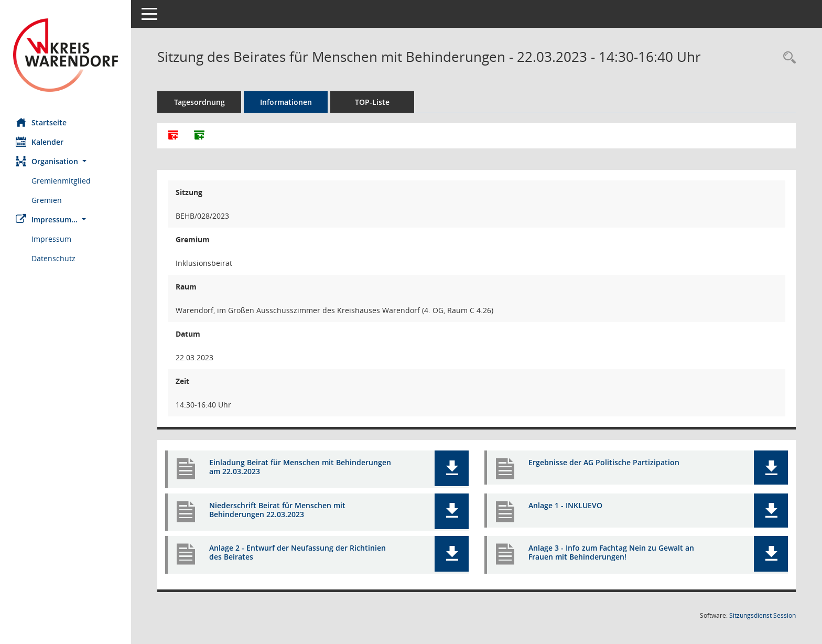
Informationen (286, 102)
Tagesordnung (199, 102)
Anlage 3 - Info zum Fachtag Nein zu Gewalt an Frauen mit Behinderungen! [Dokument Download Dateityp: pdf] (611, 552)
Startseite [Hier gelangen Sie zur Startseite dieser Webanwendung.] (41, 122)
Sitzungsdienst (762, 615)
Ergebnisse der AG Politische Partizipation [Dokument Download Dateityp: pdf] (604, 462)
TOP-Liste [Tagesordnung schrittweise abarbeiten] (372, 102)
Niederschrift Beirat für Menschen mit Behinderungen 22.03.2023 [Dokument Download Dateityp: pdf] (277, 510)
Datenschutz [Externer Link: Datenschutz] (53, 258)
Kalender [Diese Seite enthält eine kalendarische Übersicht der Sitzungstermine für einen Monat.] (40, 142)
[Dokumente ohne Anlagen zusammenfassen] (199, 136)
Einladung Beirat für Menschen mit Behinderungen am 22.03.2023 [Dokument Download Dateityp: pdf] (300, 467)
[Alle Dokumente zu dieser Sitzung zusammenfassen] (173, 136)
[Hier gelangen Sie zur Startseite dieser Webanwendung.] (66, 55)
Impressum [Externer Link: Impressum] (51, 239)
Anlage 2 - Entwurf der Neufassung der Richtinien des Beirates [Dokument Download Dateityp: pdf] (298, 552)
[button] (66, 161)
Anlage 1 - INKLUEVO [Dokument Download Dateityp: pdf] (565, 505)
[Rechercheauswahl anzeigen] (787, 58)
